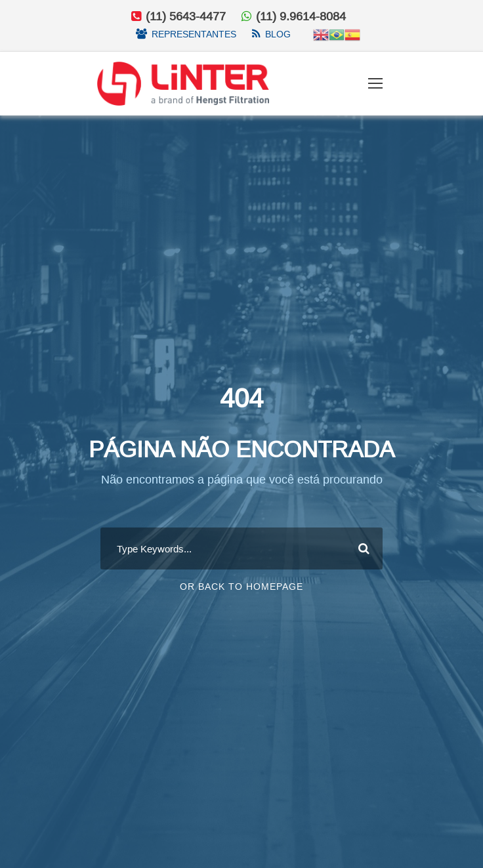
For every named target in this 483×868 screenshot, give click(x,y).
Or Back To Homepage (241, 594)
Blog (278, 34)
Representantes (194, 34)
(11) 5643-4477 (184, 16)
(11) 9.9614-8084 (301, 16)
